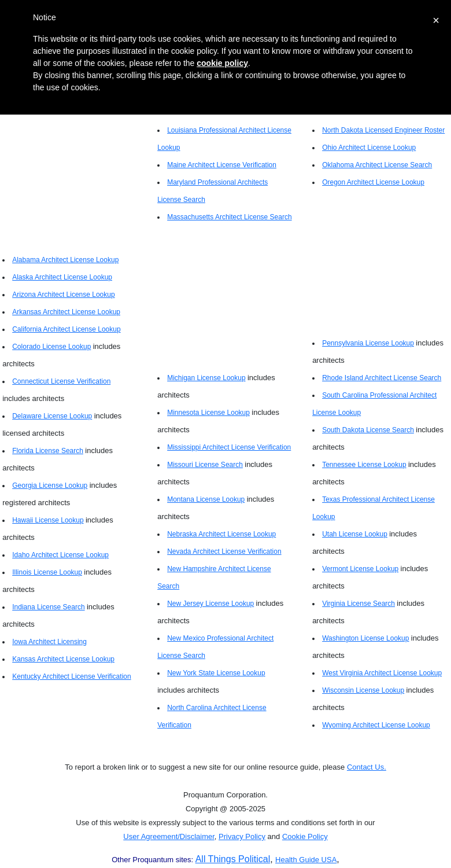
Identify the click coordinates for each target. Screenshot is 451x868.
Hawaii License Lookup (48, 520)
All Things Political (233, 859)
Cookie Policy (305, 836)
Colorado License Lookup (51, 347)
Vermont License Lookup (360, 569)
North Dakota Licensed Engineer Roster (383, 130)
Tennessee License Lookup (364, 465)
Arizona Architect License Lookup (63, 295)
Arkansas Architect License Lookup (66, 312)
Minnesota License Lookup (208, 413)
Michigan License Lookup (206, 378)
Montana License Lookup (206, 499)
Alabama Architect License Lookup (65, 260)
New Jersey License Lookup (210, 604)
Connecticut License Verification (61, 381)
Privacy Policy (242, 836)
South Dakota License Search (368, 430)
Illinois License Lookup (47, 572)
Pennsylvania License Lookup (368, 343)
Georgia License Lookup (50, 486)
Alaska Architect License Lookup (62, 277)
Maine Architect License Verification (222, 165)
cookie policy (222, 63)
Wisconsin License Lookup (363, 690)
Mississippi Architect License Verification (229, 447)
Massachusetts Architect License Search (229, 217)
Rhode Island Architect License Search (382, 378)
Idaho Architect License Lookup (60, 555)
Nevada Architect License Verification (224, 551)
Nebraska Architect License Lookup (221, 534)
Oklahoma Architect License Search (377, 165)
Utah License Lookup (355, 534)
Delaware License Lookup (52, 416)
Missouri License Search (205, 465)
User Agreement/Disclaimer (169, 836)
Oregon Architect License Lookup (373, 182)
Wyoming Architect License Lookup (376, 725)
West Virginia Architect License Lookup (382, 673)
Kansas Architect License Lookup (63, 659)
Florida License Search (48, 451)
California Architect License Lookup (66, 329)
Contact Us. (367, 767)
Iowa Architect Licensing (49, 642)
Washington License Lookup (365, 638)
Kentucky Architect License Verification (71, 676)
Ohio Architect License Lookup (369, 148)
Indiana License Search (48, 607)
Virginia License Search (358, 604)
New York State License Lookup (216, 673)
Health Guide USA (306, 860)
